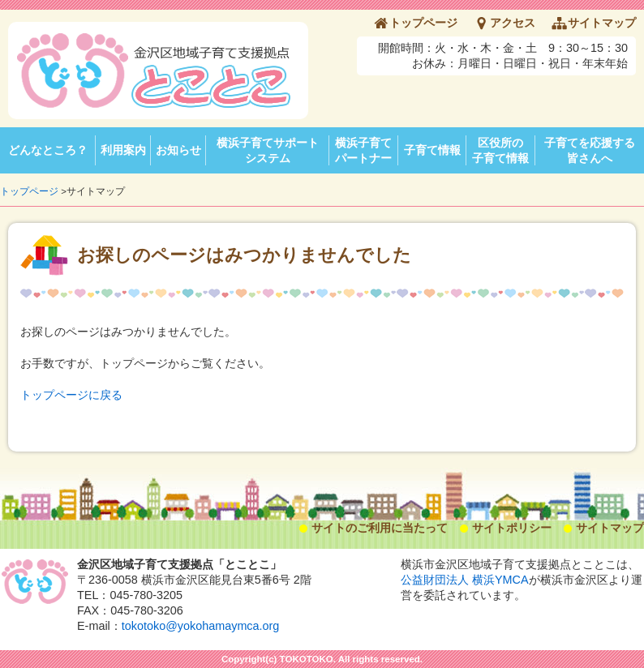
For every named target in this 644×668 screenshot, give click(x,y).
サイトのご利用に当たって (380, 528)
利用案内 (123, 150)
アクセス (513, 23)
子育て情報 (432, 150)
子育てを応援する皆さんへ (590, 150)
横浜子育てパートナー (363, 150)
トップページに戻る (71, 395)
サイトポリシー (512, 528)
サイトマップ (602, 23)
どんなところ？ (48, 150)
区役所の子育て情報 (500, 150)
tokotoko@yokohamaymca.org (201, 626)
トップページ (423, 23)
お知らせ (178, 150)
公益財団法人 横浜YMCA (465, 580)
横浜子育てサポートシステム (268, 150)
